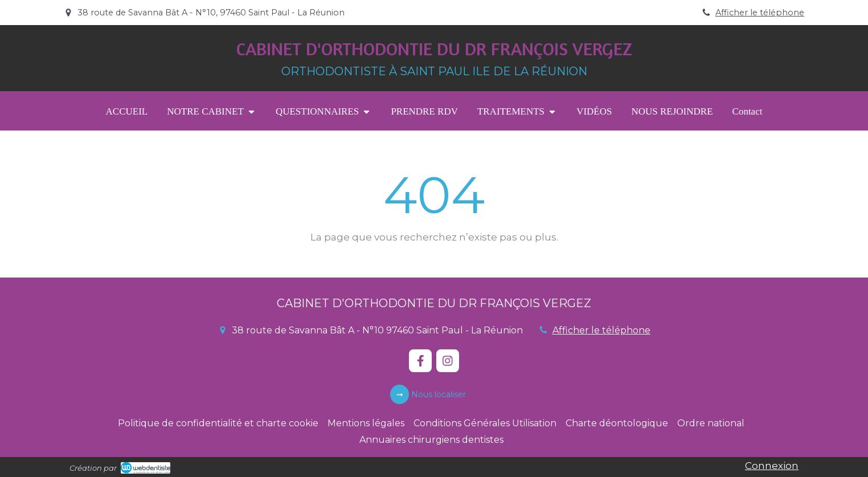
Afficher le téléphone (760, 13)
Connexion (772, 466)
